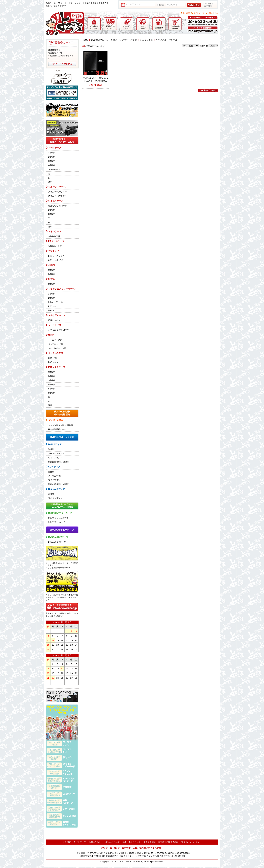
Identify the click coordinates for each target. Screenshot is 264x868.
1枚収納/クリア (55, 246)
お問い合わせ (213, 13)
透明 (50, 182)
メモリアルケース (57, 315)
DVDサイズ (53, 362)
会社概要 (186, 13)
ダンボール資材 (56, 420)
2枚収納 (52, 157)
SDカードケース (56, 302)
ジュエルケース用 (56, 344)
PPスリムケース (56, 241)
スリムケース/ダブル (57, 196)
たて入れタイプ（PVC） (59, 330)
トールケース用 (55, 340)
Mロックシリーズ (57, 367)
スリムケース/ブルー (57, 192)
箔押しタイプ (54, 320)
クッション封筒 (56, 353)
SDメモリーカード (57, 522)
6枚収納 (52, 393)
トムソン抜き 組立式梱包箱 (60, 425)
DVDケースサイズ (56, 256)
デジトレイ (54, 251)
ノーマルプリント (56, 454)
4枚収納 (52, 165)
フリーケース (54, 169)
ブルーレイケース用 (57, 348)
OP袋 (51, 335)
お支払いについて (112, 842)
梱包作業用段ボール (57, 429)
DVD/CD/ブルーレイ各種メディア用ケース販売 (114, 40)
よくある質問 (149, 842)
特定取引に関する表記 (168, 842)
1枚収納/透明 (54, 236)
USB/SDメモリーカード (60, 513)
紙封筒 (51, 279)
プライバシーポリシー (191, 842)
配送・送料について (132, 842)
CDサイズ (53, 358)
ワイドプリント (55, 458)
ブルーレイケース (57, 187)
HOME (85, 40)
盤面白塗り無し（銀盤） (59, 462)
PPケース (52, 306)
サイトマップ (199, 13)
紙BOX (51, 310)
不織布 (51, 265)
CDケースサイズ (56, 260)
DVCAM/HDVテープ (58, 537)
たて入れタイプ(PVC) (166, 40)
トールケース (55, 148)
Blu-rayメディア (56, 489)
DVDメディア (55, 444)
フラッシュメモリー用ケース (62, 289)
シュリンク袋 (55, 325)
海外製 (51, 449)
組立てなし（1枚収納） (59, 206)
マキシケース (55, 231)
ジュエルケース (56, 201)
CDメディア (54, 467)
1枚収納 (52, 153)
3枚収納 (52, 161)
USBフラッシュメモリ (58, 518)
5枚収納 (52, 389)
